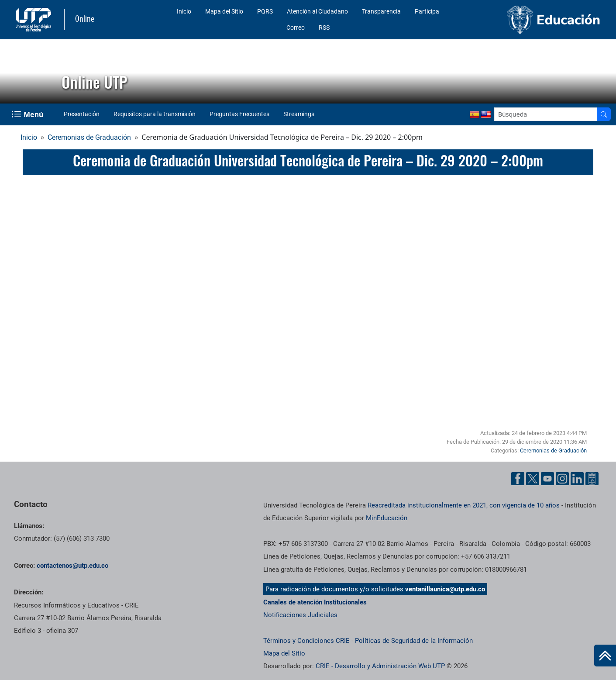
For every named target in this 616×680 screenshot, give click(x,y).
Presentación (82, 114)
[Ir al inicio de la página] (605, 656)
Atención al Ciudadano (317, 11)
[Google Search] (546, 114)
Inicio (184, 11)
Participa (427, 11)
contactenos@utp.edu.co (72, 566)
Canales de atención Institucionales (315, 602)
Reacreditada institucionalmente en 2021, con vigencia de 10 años (464, 505)
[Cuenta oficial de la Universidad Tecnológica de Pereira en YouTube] (547, 479)
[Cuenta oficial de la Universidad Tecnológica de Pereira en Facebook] (518, 479)
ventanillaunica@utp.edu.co (445, 589)
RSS (324, 28)
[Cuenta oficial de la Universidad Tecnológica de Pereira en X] (533, 479)
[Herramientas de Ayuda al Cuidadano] (592, 479)
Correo (296, 28)
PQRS (265, 11)
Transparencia (381, 11)
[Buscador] (604, 114)
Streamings (299, 114)
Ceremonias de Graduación (89, 137)
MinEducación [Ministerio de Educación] (387, 518)
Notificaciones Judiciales (300, 615)
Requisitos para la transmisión (155, 114)
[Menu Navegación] (28, 114)
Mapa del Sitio (224, 11)
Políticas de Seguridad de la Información (414, 641)
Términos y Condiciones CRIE (306, 641)
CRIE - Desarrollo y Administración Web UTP (380, 666)
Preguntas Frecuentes (239, 114)
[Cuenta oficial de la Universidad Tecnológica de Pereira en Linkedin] (577, 479)
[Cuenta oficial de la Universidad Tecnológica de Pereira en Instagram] (562, 479)
